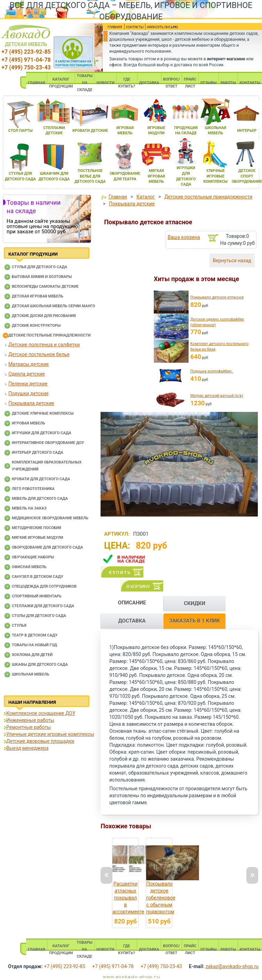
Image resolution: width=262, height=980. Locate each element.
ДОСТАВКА (149, 83)
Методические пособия (37, 528)
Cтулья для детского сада (39, 267)
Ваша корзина (184, 237)
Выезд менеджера (27, 748)
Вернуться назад (232, 261)
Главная (118, 197)
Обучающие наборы (33, 557)
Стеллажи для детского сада (43, 606)
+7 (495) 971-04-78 (26, 60)
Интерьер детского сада (38, 453)
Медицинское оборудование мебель (50, 518)
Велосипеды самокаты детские (45, 287)
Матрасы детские (29, 364)
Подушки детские (28, 393)
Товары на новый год (34, 645)
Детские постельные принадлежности (49, 335)
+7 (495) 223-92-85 (26, 52)
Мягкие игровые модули (37, 538)
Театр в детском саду (35, 635)
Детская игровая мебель (38, 296)
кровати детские (90, 131)
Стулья (19, 625)
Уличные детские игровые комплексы (50, 734)
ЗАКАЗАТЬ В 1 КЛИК (194, 621)
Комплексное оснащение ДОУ (41, 713)
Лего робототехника (33, 489)
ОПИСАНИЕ (132, 603)
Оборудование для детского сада (47, 547)
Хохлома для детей (32, 655)
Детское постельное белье (39, 354)
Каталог (146, 197)
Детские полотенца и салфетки (44, 345)
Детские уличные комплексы (43, 413)
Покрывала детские (31, 403)
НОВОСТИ (105, 83)
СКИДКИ (194, 603)
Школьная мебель (31, 674)
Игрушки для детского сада (42, 433)
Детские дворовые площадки (40, 741)
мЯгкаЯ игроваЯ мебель (156, 176)
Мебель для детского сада (40, 499)
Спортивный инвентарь (37, 596)
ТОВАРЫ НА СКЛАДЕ (85, 83)
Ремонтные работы (29, 727)
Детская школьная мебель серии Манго (53, 306)
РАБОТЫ (228, 83)
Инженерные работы (30, 720)
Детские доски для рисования (44, 316)
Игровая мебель (29, 423)
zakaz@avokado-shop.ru (232, 966)
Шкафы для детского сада (40, 665)
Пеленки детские (28, 384)
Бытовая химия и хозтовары (42, 277)
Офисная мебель (29, 567)
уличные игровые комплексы (216, 176)
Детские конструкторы (36, 326)
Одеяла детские (27, 374)
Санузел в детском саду (38, 577)
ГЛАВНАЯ (37, 83)
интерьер (247, 131)
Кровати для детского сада (41, 479)
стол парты (20, 131)
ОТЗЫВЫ (209, 83)
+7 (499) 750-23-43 (26, 67)
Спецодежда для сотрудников (44, 586)
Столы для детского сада (39, 616)
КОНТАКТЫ (250, 83)
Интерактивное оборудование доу (48, 443)
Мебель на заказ (29, 508)
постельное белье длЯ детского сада (90, 176)
